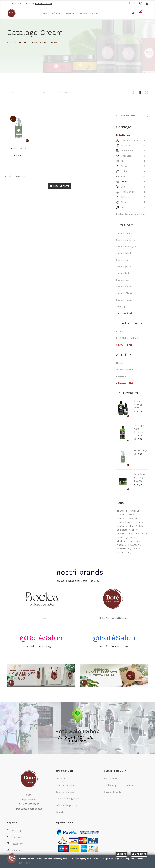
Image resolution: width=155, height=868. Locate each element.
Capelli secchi (124, 287)
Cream (53, 43)
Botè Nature (56, 13)
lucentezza (123, 553)
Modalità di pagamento (68, 799)
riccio (138, 522)
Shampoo (126, 146)
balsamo (133, 518)
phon (131, 526)
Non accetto (139, 854)
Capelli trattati (124, 300)
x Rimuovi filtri (124, 313)
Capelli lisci (122, 273)
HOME (11, 43)
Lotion (124, 171)
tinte (119, 537)
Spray (124, 166)
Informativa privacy (66, 805)
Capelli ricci (123, 280)
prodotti (135, 541)
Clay (123, 161)
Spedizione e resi (65, 792)
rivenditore (123, 549)
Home (44, 13)
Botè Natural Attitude (128, 338)
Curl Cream (19, 148)
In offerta (62, 93)
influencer (133, 545)
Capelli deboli (124, 253)
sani (135, 549)
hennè (120, 534)
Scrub (124, 176)
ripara (120, 545)
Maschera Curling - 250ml (140, 477)
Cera (123, 202)
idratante (122, 541)
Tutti (11, 93)
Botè (141, 526)
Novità (45, 93)
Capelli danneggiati (127, 247)
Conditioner (127, 151)
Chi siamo (61, 779)
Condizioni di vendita (67, 785)
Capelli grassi (124, 267)
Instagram (15, 844)
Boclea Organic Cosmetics (77, 13)
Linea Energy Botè (138, 404)
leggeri (121, 526)
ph (133, 530)
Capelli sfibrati (124, 293)
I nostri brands (77, 572)
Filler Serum (127, 192)
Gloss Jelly (140, 450)
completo (122, 530)
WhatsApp (15, 830)
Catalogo (23, 43)
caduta (121, 518)
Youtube (14, 850)
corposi (140, 534)
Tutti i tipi (121, 307)
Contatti (96, 13)
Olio (123, 187)
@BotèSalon (41, 638)
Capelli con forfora (127, 240)
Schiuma (125, 197)
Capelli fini (122, 260)
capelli (121, 515)
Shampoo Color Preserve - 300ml (140, 430)
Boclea (120, 332)
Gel (123, 207)
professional (124, 522)
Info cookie (25, 863)
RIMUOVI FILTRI (59, 186)
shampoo (122, 511)
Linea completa (129, 140)
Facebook (15, 837)
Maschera (126, 156)
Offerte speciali (125, 370)
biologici (133, 515)
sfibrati (135, 511)
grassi (129, 537)
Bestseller (28, 93)
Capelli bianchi (124, 233)
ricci (130, 534)
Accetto (121, 854)
